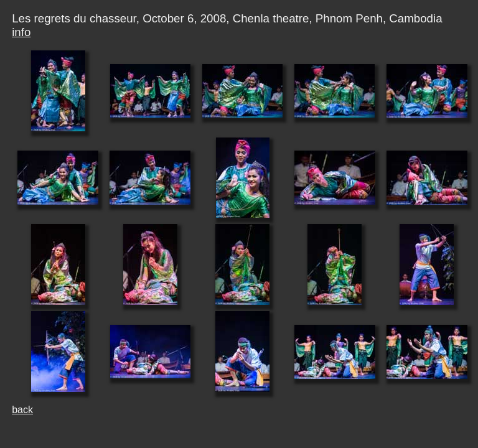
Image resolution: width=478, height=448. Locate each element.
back (22, 410)
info (21, 32)
